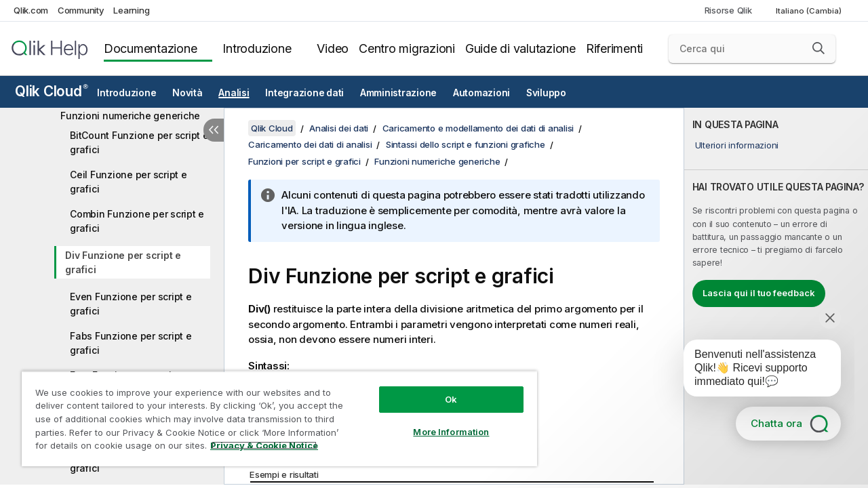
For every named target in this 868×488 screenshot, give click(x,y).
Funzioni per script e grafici (304, 161)
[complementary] (776, 296)
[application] (753, 371)
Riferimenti (614, 48)
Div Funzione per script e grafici (123, 262)
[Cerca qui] (752, 49)
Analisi (234, 93)
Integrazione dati (304, 93)
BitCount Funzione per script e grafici (139, 142)
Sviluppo (546, 93)
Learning (131, 10)
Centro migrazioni (407, 48)
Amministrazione (398, 93)
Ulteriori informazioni (737, 145)
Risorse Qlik (728, 10)
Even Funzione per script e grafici (131, 304)
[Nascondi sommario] (214, 130)
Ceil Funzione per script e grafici (129, 182)
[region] (273, 413)
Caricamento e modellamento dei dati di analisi (478, 128)
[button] (818, 48)
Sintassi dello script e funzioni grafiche (466, 144)
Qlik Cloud (52, 91)
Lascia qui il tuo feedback (759, 293)
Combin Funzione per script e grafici (137, 221)
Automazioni (481, 93)
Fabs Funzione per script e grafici (131, 343)
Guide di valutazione (520, 48)
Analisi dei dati (339, 128)
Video (333, 48)
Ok (441, 389)
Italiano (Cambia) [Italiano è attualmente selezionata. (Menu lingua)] (810, 11)
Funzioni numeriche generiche (130, 116)
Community (81, 10)
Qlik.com (31, 10)
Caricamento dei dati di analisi (310, 144)
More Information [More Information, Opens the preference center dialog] (441, 422)
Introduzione (257, 48)
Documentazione (151, 48)
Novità (188, 93)
